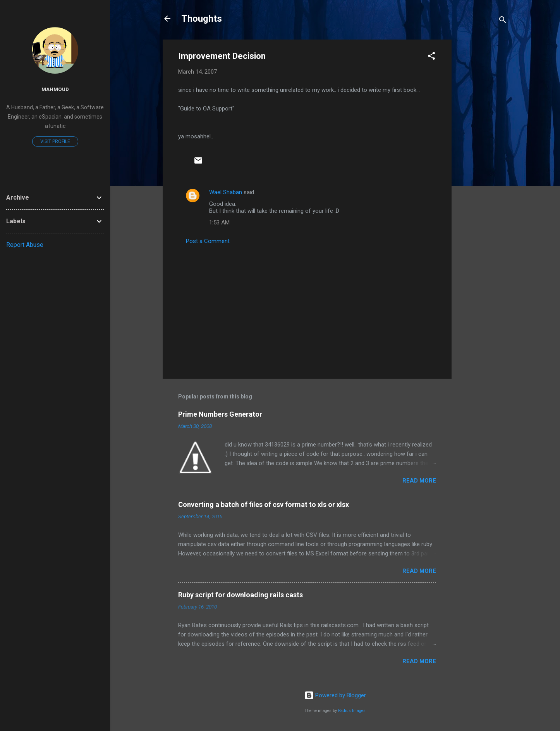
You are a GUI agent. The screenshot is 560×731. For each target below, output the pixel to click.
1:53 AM (219, 222)
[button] (431, 57)
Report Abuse (25, 245)
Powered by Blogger (335, 695)
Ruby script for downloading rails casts (240, 595)
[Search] (503, 21)
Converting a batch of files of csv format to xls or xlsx (264, 504)
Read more (419, 481)
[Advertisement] (483, 156)
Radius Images (352, 711)
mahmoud (55, 89)
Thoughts (202, 19)
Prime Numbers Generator (220, 414)
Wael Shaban (226, 192)
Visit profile (55, 141)
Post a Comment (208, 241)
